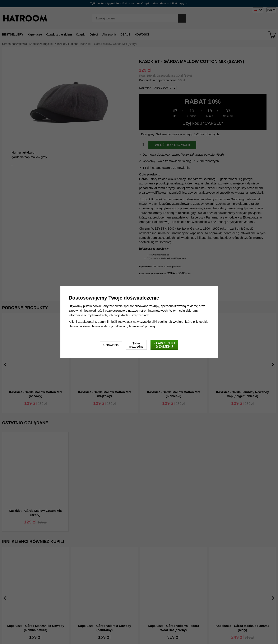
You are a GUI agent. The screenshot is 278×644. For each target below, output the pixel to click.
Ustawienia (111, 345)
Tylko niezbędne (136, 345)
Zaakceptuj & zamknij (164, 345)
